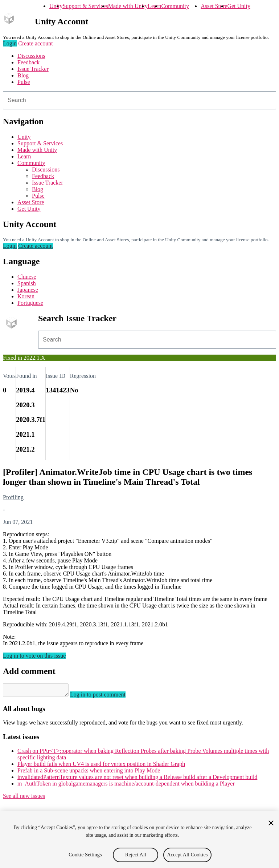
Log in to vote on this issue (34, 656)
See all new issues (24, 798)
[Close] (271, 823)
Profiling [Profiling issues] (13, 497)
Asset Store (214, 6)
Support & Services (85, 6)
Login (10, 43)
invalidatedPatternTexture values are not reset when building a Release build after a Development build (137, 779)
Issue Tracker (33, 69)
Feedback (28, 62)
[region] (139, 840)
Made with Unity (128, 6)
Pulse (24, 82)
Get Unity (239, 6)
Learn (154, 6)
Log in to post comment (105, 697)
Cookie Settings (85, 855)
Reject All (136, 855)
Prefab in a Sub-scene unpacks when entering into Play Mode (89, 773)
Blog (23, 75)
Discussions (31, 56)
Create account (36, 43)
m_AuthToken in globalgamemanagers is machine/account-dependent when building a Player (126, 786)
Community (175, 6)
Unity (56, 6)
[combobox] (139, 100)
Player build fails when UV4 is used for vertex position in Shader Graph (101, 766)
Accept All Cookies (187, 855)
